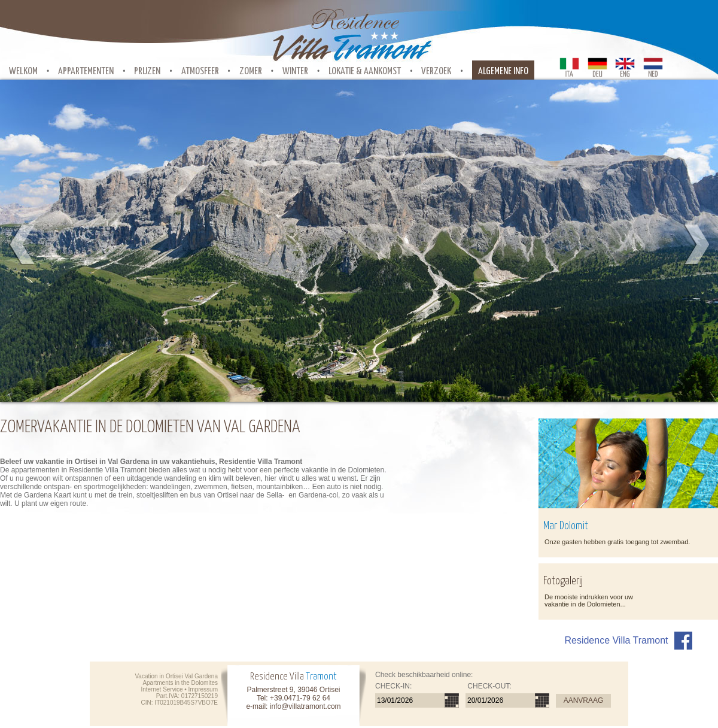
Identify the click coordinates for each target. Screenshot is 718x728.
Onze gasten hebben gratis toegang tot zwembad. (617, 542)
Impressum (203, 689)
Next (696, 245)
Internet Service (162, 689)
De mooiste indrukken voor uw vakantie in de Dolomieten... (589, 600)
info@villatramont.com (305, 706)
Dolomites (205, 683)
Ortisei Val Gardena (192, 676)
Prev (22, 245)
